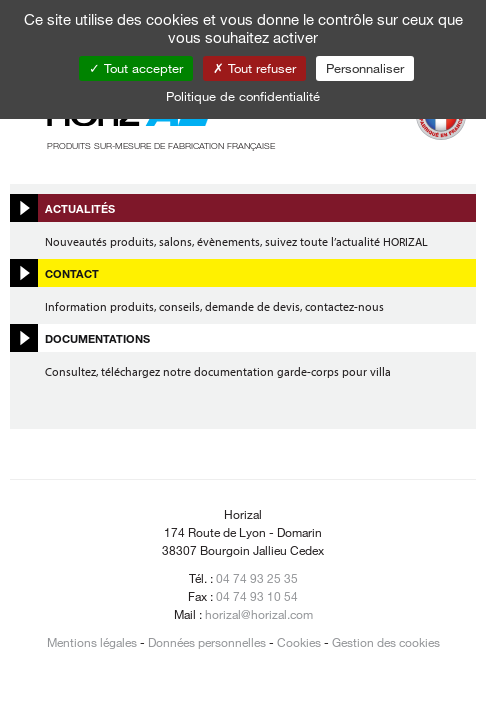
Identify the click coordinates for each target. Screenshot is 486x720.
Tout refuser (254, 68)
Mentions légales (92, 642)
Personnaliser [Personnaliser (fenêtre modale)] (365, 68)
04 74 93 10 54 (257, 596)
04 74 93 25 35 (257, 578)
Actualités (80, 208)
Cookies (299, 642)
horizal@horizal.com (259, 614)
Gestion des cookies (386, 642)
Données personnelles (207, 642)
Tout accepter (136, 68)
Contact (72, 273)
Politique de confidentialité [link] (243, 96)
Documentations (97, 338)
